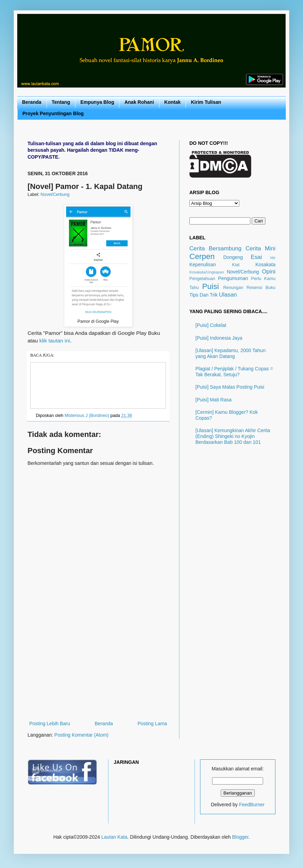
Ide (273, 258)
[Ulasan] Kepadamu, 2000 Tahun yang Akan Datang (231, 353)
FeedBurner (252, 805)
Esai (256, 257)
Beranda (32, 102)
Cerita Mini (260, 248)
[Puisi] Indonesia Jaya (219, 338)
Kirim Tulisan (206, 102)
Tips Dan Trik (203, 295)
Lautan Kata (114, 837)
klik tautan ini (55, 341)
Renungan (233, 288)
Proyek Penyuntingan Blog (53, 113)
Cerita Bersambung (215, 248)
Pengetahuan (202, 279)
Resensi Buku (261, 288)
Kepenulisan (203, 265)
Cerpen (202, 256)
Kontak (172, 102)
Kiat (236, 265)
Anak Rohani (139, 102)
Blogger (240, 837)
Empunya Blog (97, 102)
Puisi (211, 286)
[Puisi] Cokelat (211, 325)
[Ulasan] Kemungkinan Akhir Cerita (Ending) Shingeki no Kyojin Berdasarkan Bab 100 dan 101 (233, 436)
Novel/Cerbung (55, 194)
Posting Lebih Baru (50, 724)
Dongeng (233, 257)
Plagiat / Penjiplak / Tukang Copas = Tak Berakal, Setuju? (234, 372)
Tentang (61, 102)
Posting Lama (152, 724)
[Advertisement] (98, 668)
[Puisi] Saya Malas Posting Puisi (230, 387)
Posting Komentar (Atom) (81, 735)
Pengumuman (233, 278)
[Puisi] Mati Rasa (214, 400)
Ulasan (228, 295)
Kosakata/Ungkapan (207, 272)
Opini (269, 272)
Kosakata (265, 265)
